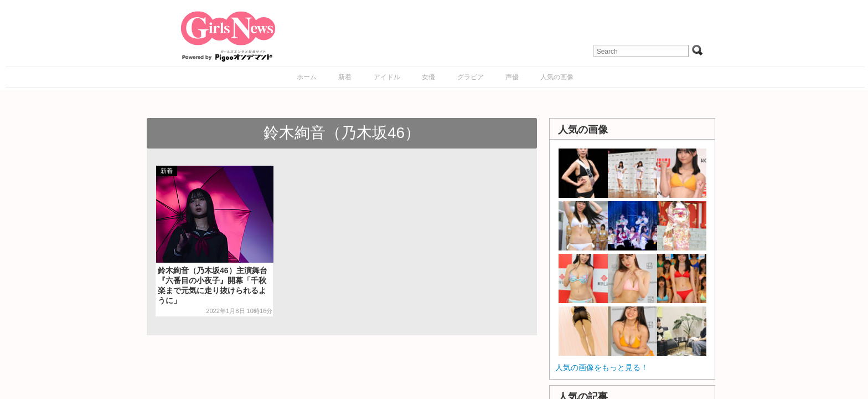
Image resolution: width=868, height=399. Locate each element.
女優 (428, 77)
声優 (512, 77)
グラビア (471, 77)
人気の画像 (557, 77)
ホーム (307, 77)
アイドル (387, 77)
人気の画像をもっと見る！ (602, 367)
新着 (345, 77)
